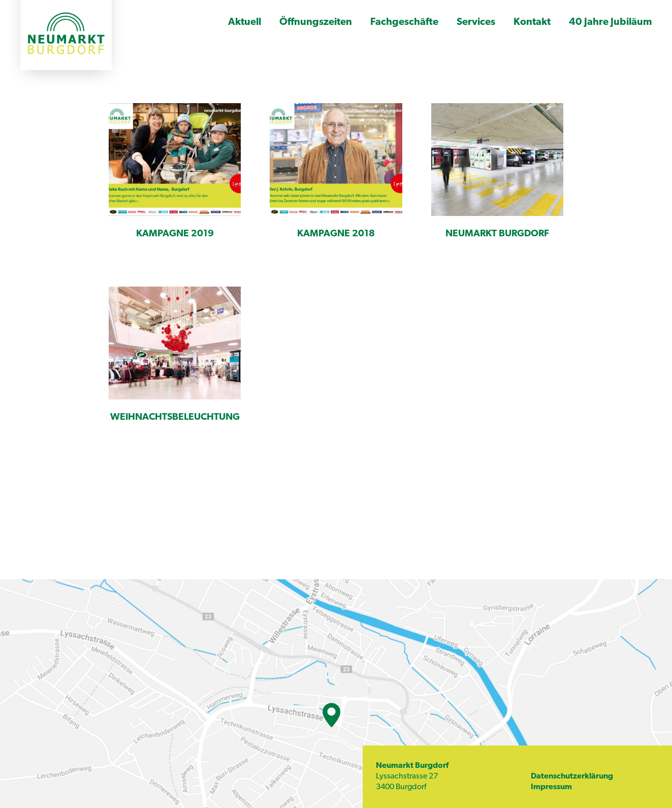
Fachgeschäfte (404, 22)
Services (476, 22)
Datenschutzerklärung (572, 776)
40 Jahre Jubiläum (610, 22)
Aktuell (245, 22)
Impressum (551, 787)
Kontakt (532, 22)
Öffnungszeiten (316, 22)
